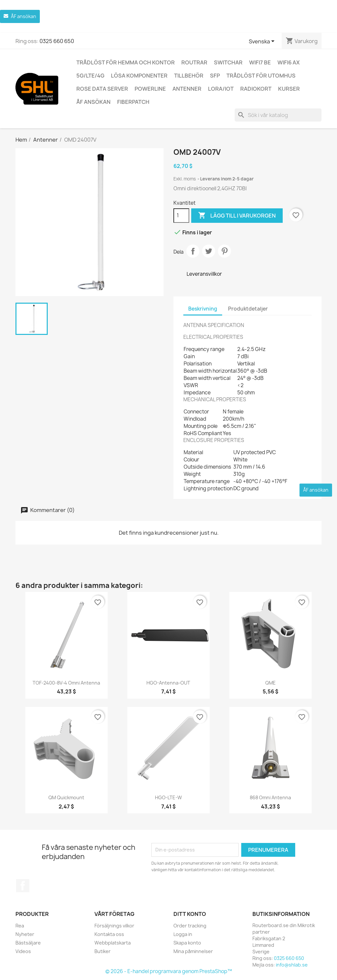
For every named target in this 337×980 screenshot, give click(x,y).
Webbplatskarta (113, 943)
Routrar (194, 62)
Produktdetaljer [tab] (248, 309)
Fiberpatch (133, 102)
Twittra (209, 251)
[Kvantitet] (181, 216)
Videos (23, 951)
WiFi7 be (260, 62)
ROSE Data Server (102, 89)
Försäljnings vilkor (114, 926)
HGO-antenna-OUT (168, 683)
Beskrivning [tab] (203, 309)
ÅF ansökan (93, 102)
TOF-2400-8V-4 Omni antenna (66, 683)
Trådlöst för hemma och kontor (126, 62)
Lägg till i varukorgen (237, 216)
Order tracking (190, 926)
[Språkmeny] (263, 42)
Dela (193, 251)
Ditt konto (190, 914)
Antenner (187, 89)
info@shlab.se (292, 965)
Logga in (183, 934)
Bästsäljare (28, 943)
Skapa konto (187, 943)
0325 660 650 (57, 41)
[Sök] (278, 115)
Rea (20, 926)
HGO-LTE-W (168, 797)
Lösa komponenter (139, 76)
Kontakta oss (109, 934)
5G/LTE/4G (90, 76)
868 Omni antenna (270, 797)
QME (271, 683)
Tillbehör (189, 76)
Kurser (289, 89)
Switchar (228, 62)
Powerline (150, 89)
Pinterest (224, 251)
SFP (215, 76)
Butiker (103, 951)
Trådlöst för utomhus (261, 76)
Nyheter (25, 934)
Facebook (23, 886)
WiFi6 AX (289, 62)
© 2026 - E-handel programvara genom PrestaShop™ (169, 971)
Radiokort (256, 89)
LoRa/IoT (221, 89)
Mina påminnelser (193, 951)
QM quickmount (66, 797)
